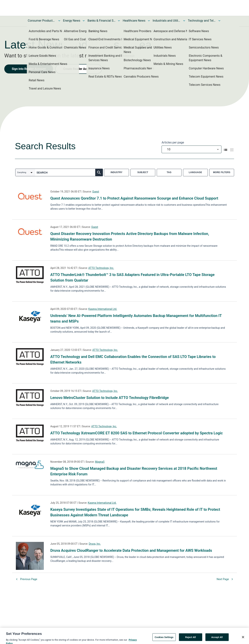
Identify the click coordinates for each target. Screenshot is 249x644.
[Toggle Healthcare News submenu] (149, 21)
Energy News (72, 21)
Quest (96, 192)
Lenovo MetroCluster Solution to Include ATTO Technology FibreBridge (110, 398)
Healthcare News (134, 21)
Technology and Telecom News (202, 21)
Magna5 (100, 462)
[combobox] (192, 149)
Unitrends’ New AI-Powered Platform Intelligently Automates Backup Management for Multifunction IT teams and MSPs (136, 318)
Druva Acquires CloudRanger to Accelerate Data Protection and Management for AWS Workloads (131, 550)
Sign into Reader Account (29, 69)
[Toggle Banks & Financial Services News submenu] (119, 21)
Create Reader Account (79, 69)
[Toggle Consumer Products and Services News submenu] (59, 21)
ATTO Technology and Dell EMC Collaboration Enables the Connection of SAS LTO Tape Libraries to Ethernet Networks (133, 359)
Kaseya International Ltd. (103, 309)
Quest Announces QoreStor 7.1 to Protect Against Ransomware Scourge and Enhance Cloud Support (134, 198)
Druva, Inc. (95, 544)
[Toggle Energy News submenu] (84, 21)
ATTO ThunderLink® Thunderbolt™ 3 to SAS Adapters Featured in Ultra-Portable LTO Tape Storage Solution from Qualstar (132, 277)
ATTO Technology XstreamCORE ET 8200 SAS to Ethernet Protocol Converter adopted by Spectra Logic (137, 433)
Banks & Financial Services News (101, 21)
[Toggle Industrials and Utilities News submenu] (184, 21)
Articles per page (173, 142)
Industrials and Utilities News (167, 21)
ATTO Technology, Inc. (101, 268)
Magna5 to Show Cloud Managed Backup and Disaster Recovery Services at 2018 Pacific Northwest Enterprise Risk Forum (134, 471)
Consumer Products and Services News (42, 21)
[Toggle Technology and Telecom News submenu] (219, 21)
